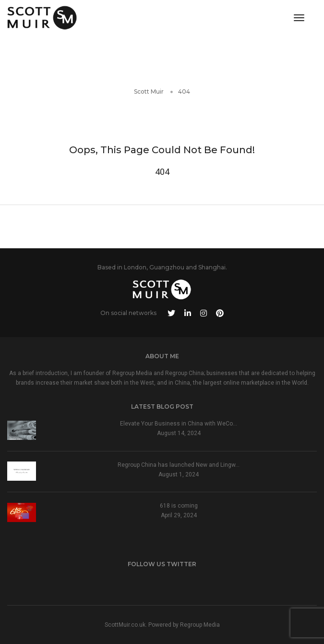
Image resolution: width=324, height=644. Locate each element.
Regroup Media (200, 625)
